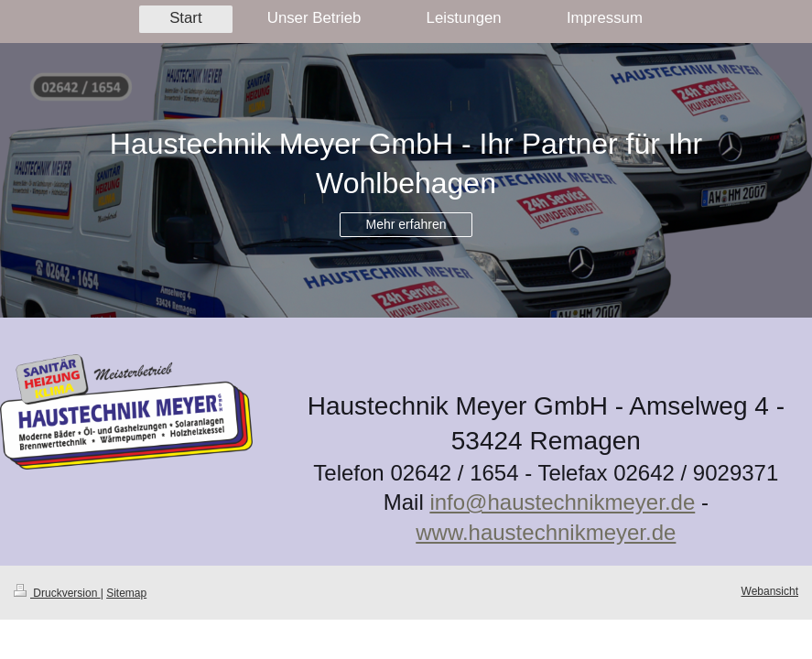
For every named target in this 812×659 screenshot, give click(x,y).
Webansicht (770, 591)
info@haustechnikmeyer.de (562, 502)
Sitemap (126, 593)
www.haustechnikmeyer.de (546, 532)
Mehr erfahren (406, 224)
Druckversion (57, 593)
